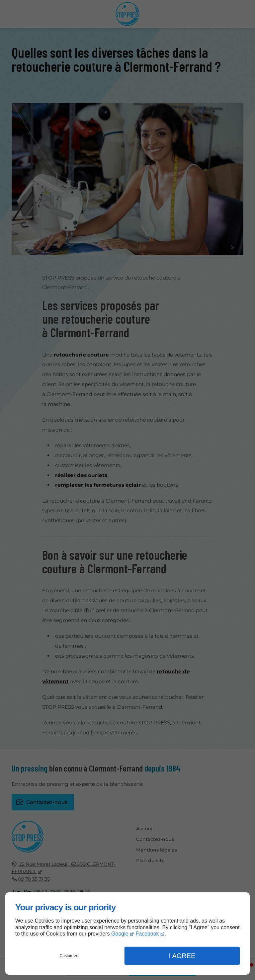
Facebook (147, 934)
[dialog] (127, 934)
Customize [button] (69, 956)
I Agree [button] (182, 956)
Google (120, 934)
